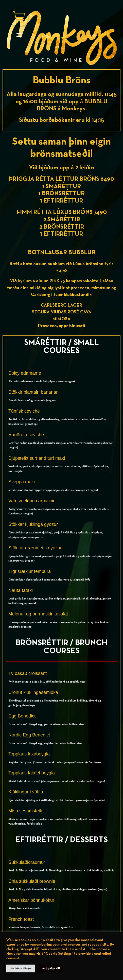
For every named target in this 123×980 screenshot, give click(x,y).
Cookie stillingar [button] (21, 968)
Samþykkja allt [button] (50, 968)
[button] (19, 35)
